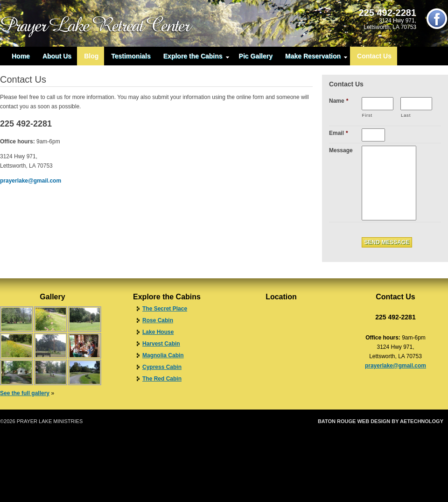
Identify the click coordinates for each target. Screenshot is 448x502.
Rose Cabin (158, 320)
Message (341, 150)
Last (406, 115)
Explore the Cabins (193, 58)
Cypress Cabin (162, 367)
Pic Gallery (256, 56)
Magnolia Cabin (163, 355)
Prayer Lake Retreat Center (103, 23)
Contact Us (374, 56)
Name (339, 101)
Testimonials (131, 56)
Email (339, 133)
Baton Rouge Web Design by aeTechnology (381, 421)
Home (21, 56)
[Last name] (416, 104)
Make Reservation (313, 58)
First (367, 115)
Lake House (158, 332)
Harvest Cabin (161, 344)
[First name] (378, 104)
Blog (91, 56)
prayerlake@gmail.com (31, 181)
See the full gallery (25, 393)
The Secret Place (165, 309)
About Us (57, 56)
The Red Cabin (162, 379)
